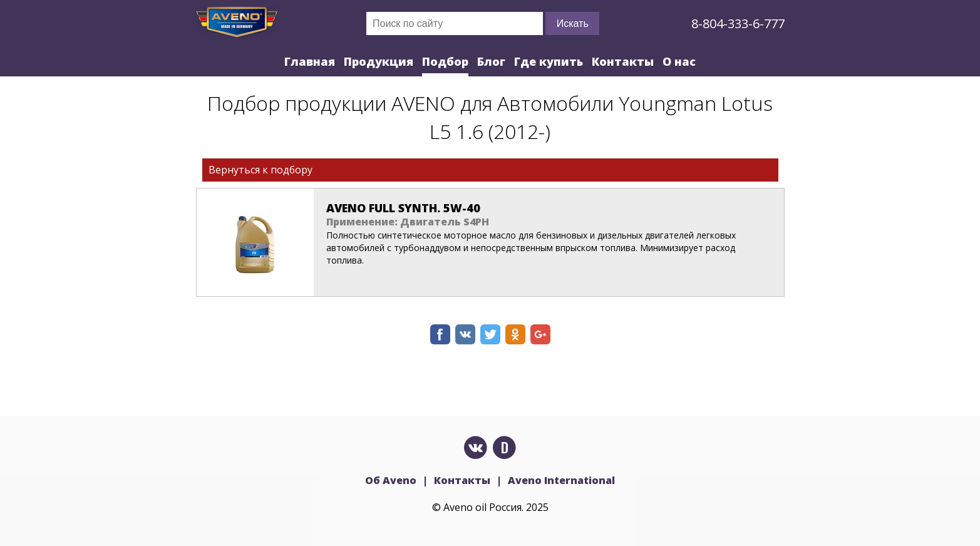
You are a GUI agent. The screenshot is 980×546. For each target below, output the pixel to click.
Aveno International (561, 480)
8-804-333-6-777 (738, 23)
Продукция (379, 61)
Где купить (549, 61)
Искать (573, 23)
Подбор (445, 61)
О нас (679, 61)
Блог (491, 61)
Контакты (623, 61)
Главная (310, 61)
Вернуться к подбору (260, 170)
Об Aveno (391, 480)
